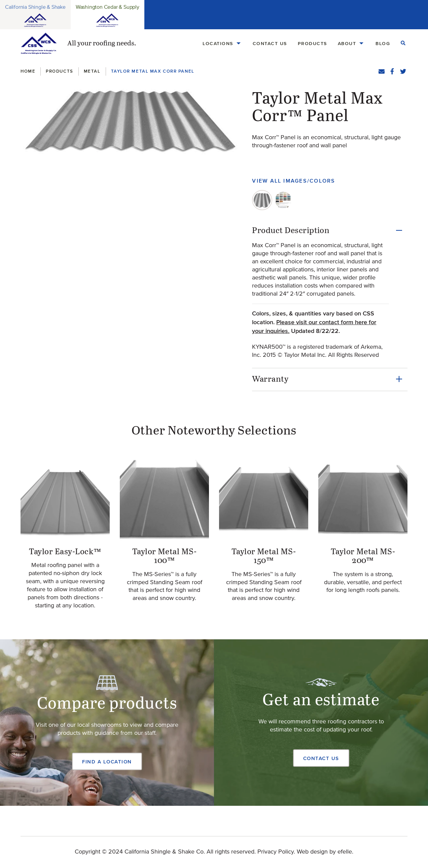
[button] (131, 120)
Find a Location (107, 762)
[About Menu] (361, 44)
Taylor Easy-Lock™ (65, 552)
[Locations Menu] (239, 44)
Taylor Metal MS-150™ (264, 556)
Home (28, 71)
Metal (92, 71)
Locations (218, 43)
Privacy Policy (276, 852)
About (347, 43)
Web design (312, 852)
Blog (383, 43)
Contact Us (270, 43)
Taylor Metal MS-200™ (363, 556)
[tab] (262, 200)
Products (312, 43)
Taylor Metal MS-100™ (165, 556)
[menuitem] (222, 44)
